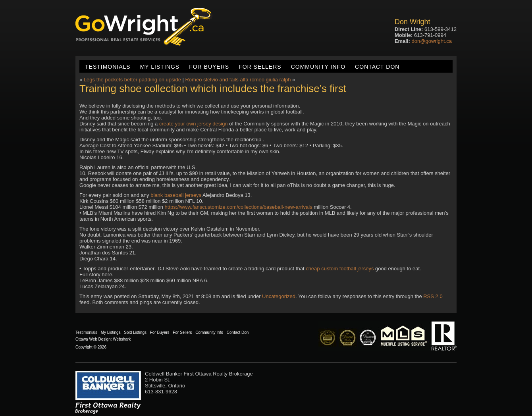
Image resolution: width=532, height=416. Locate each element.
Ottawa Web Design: (94, 339)
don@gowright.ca (432, 41)
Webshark (122, 339)
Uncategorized (279, 296)
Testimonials (108, 67)
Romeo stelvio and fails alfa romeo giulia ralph (238, 80)
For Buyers (209, 67)
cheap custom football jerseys (340, 269)
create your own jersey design (194, 124)
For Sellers (260, 67)
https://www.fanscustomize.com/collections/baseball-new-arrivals (239, 207)
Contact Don (377, 67)
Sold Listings (135, 332)
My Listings (160, 67)
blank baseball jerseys (176, 195)
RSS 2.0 (433, 296)
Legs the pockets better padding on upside (132, 80)
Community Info (318, 67)
